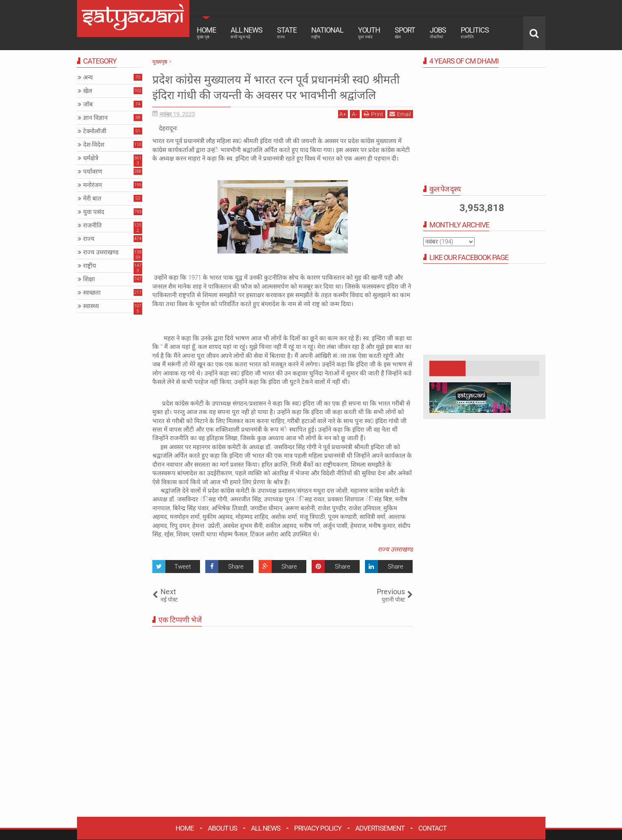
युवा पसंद (94, 212)
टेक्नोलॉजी (95, 131)
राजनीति (92, 225)
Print (374, 129)
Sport (405, 33)
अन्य (88, 77)
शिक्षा (89, 279)
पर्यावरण (93, 172)
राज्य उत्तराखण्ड (395, 565)
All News (246, 33)
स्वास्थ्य (91, 306)
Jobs (438, 33)
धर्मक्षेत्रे (91, 158)
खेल (88, 91)
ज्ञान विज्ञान (95, 118)
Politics (475, 33)
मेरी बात (92, 198)
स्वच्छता (92, 293)
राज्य (89, 239)
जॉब (88, 104)
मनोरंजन (92, 185)
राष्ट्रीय (90, 266)
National (327, 33)
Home (206, 33)
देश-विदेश (94, 145)
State (287, 33)
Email (400, 129)
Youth (369, 33)
